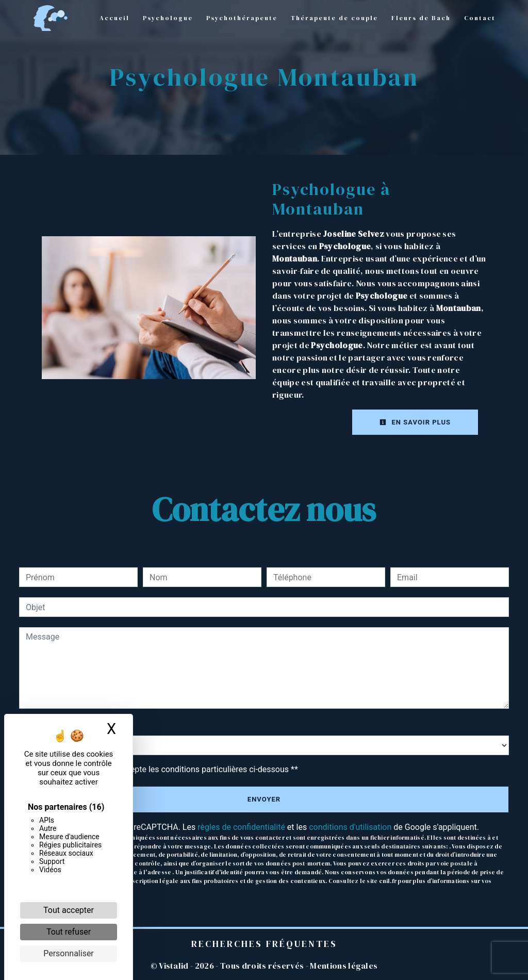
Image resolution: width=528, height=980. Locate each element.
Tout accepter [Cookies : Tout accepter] (69, 910)
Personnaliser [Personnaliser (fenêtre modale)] (69, 953)
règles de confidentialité (241, 827)
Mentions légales (343, 966)
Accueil (114, 18)
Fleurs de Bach (421, 18)
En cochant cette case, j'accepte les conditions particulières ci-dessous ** (164, 769)
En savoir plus (415, 422)
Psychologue (168, 18)
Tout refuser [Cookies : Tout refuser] (69, 932)
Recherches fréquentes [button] (264, 944)
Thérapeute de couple (334, 18)
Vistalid (174, 966)
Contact (480, 18)
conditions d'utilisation (350, 827)
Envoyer (264, 799)
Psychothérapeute (242, 18)
